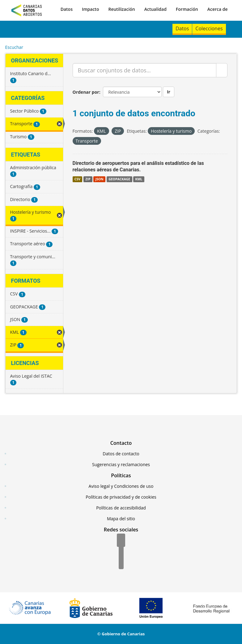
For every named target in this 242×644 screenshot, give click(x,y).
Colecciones (209, 28)
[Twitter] (121, 552)
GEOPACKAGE (119, 179)
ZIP (88, 179)
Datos (67, 9)
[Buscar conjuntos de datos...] (144, 70)
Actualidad (155, 9)
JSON (100, 179)
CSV (77, 179)
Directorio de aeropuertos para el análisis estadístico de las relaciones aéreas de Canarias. (138, 166)
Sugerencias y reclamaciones (121, 464)
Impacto (91, 9)
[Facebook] (121, 541)
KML (139, 179)
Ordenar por (86, 92)
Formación (187, 9)
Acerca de (218, 9)
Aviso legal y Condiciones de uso (121, 486)
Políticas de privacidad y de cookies (121, 497)
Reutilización (121, 9)
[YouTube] (121, 563)
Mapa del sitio (121, 519)
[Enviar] (222, 70)
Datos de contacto (121, 454)
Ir (169, 92)
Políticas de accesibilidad (121, 508)
